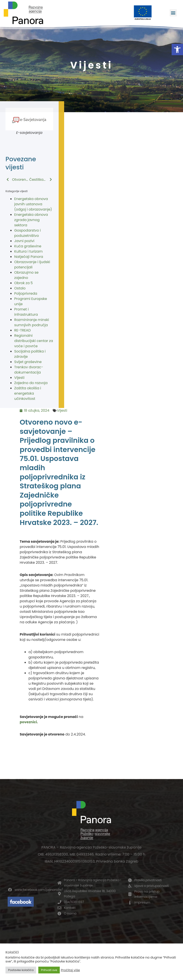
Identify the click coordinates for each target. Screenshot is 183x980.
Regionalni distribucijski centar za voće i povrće (34, 341)
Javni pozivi (24, 241)
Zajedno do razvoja (31, 383)
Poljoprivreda (26, 293)
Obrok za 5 (24, 283)
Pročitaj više (70, 970)
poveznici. (29, 722)
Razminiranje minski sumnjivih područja (32, 322)
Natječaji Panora (29, 257)
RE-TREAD (22, 330)
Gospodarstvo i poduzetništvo (27, 233)
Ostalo (20, 288)
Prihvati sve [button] (49, 970)
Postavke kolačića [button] (21, 970)
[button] (177, 50)
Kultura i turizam (28, 251)
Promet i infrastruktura (26, 312)
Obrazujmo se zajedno (26, 275)
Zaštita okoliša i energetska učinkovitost (28, 393)
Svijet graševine (28, 362)
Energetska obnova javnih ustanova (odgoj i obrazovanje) (33, 204)
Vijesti (19, 378)
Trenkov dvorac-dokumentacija (29, 370)
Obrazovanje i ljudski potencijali (32, 265)
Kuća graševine (28, 246)
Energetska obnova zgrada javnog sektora (31, 220)
